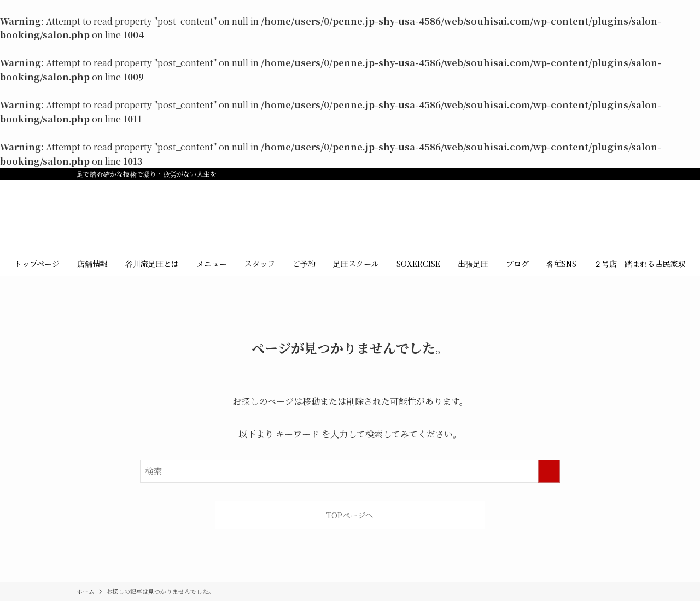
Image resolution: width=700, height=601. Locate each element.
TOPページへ (350, 515)
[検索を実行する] (549, 471)
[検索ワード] (350, 471)
